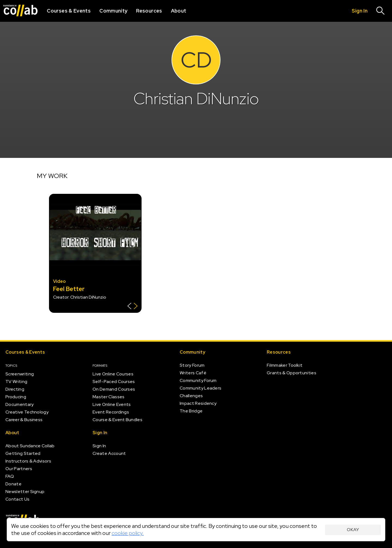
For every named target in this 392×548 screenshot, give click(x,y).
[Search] (381, 11)
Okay (353, 530)
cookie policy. (128, 533)
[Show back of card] (132, 307)
